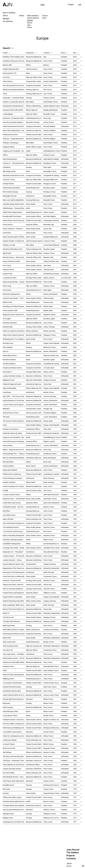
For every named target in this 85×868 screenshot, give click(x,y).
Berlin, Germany (49, 478)
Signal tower (7, 253)
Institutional (30, 196)
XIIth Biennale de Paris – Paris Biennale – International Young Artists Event (14, 777)
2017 (75, 122)
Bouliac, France (49, 642)
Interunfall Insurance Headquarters (14, 441)
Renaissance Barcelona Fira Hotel (14, 175)
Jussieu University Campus (12, 769)
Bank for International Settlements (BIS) (14, 458)
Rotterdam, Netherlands (52, 613)
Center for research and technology (14, 331)
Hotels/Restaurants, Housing (35, 290)
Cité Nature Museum (10, 323)
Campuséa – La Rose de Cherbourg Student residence (14, 98)
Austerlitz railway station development (14, 204)
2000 (75, 392)
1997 (75, 474)
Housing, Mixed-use (33, 200)
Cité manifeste (8, 347)
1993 (75, 503)
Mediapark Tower (9, 380)
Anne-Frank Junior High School (13, 781)
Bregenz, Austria (49, 441)
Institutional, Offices (33, 429)
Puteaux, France (49, 98)
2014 (75, 143)
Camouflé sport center (10, 711)
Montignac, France (50, 163)
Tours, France (48, 511)
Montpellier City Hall (10, 196)
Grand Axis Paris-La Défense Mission (14, 576)
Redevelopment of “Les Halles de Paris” (14, 339)
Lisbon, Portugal (49, 327)
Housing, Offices (31, 441)
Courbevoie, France (50, 576)
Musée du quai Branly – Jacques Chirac (14, 282)
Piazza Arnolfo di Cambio (11, 261)
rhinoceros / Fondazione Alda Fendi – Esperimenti (14, 118)
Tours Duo (6, 77)
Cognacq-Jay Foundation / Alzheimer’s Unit (14, 151)
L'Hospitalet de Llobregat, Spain (52, 175)
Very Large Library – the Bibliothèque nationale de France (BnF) (14, 654)
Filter (42, 5)
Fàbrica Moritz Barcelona (11, 188)
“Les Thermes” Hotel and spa (13, 531)
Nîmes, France (48, 540)
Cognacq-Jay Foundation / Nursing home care (14, 437)
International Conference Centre (14, 634)
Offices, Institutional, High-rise (35, 752)
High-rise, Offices (32, 114)
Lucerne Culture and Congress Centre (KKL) (14, 405)
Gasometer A (7, 372)
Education (29, 699)
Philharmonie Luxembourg (12, 474)
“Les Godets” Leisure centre (12, 732)
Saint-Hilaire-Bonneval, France (52, 495)
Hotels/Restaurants (33, 188)
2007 (75, 257)
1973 (75, 814)
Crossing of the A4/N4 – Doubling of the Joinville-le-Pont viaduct (14, 548)
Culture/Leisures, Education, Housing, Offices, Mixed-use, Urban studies (35, 490)
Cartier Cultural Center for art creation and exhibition (14, 695)
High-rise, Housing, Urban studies (35, 646)
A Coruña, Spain (49, 368)
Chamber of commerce (11, 429)
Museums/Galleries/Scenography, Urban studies (35, 658)
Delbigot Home (8, 818)
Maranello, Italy (49, 225)
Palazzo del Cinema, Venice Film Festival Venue (14, 585)
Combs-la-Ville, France (51, 683)
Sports (28, 360)
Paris (44, 18)
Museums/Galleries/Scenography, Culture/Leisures (35, 736)
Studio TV (6, 613)
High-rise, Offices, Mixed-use (35, 180)
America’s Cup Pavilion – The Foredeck (14, 298)
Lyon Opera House (9, 515)
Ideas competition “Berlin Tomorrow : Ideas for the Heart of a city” (14, 605)
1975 (75, 805)
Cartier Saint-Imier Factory (12, 503)
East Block (6, 511)
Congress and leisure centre (12, 368)
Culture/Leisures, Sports (34, 241)
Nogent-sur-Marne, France (52, 720)
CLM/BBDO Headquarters (12, 544)
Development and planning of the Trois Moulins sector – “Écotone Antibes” (14, 106)
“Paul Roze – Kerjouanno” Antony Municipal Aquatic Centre (14, 760)
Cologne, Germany (50, 380)
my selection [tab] (8, 21)
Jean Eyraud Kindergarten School (14, 810)
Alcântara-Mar (8, 327)
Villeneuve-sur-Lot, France (52, 818)
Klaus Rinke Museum (10, 159)
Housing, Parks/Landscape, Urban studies (35, 580)
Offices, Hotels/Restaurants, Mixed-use (35, 106)
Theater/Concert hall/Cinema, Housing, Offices (35, 613)
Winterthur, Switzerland (51, 568)
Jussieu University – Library (12, 560)
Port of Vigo (7, 265)
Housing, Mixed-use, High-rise (35, 94)
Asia (29, 25)
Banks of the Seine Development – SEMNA (14, 535)
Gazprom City (7, 274)
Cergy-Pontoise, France (51, 793)
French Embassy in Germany (13, 478)
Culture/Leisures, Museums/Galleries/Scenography (35, 724)
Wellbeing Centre (8, 679)
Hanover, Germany (50, 396)
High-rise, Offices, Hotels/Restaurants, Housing (35, 253)
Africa (30, 23)
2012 (75, 159)
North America (33, 16)
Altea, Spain (47, 290)
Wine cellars (30, 102)
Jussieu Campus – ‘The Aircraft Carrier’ (14, 556)
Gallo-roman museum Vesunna (13, 335)
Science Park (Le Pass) (11, 413)
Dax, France (47, 531)
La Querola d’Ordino (10, 278)
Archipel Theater (8, 184)
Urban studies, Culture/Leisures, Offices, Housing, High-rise (35, 270)
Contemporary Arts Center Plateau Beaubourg (14, 822)
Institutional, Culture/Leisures (35, 805)
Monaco (46, 65)
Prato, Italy (47, 429)
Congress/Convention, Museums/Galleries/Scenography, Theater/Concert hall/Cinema (35, 405)
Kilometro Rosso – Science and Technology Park (14, 257)
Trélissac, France (49, 810)
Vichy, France (48, 679)
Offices (28, 65)
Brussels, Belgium (49, 126)
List (80, 4)
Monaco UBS (7, 65)
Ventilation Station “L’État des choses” (14, 720)
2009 (75, 216)
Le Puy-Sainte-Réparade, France (52, 245)
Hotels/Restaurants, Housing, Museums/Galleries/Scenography (35, 118)
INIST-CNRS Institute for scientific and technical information (14, 630)
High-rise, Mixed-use (33, 666)
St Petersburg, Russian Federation (52, 274)
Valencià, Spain (49, 270)
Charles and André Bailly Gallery (14, 662)
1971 (75, 822)
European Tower (8, 666)
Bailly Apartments (9, 625)
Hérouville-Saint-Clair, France (52, 552)
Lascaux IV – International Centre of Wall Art (14, 163)
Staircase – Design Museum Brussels (14, 139)
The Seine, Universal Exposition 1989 (14, 756)
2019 (75, 81)
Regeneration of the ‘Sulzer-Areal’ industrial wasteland (14, 568)
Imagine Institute (9, 147)
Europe (30, 20)
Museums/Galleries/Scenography (35, 57)
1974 (75, 810)
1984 (75, 732)
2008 (75, 241)
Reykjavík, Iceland (49, 315)
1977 (75, 797)
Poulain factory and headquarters (14, 593)
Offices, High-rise (32, 110)
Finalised (64, 57)
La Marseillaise (8, 114)
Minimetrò (6, 409)
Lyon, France (48, 94)
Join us (69, 863)
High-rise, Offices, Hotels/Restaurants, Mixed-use (35, 77)
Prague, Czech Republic (51, 343)
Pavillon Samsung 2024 (11, 69)
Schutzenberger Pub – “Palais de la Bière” (14, 454)
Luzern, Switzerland (50, 405)
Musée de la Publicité (10, 470)
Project (6, 53)
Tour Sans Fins (8, 650)
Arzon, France (48, 760)
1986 (75, 711)
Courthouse (7, 392)
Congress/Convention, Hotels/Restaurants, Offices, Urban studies (35, 364)
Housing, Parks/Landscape (35, 278)
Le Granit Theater (9, 744)
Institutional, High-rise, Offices (35, 130)
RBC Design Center (9, 171)
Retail (28, 73)
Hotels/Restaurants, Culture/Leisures (35, 679)
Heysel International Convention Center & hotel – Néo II (14, 126)
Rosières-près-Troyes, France (52, 785)
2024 (75, 65)
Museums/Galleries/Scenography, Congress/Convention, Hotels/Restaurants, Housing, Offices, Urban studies (35, 568)
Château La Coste (9, 245)
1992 (75, 527)
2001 (75, 360)
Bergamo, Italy (48, 257)
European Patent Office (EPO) (13, 110)
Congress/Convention (33, 85)
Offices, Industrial (32, 331)
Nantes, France (49, 392)
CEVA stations (8, 81)
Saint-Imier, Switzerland (51, 503)
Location (48, 53)
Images (71, 4)
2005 (75, 298)
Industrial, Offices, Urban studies (35, 257)
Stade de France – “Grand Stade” (14, 499)
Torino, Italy (47, 384)
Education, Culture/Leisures (35, 760)
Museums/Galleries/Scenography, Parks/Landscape (35, 163)
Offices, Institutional (33, 630)
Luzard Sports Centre (10, 715)
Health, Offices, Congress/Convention (35, 147)
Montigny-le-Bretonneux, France (52, 728)
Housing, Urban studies (34, 327)
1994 (75, 486)
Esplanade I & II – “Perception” (13, 552)
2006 (75, 274)
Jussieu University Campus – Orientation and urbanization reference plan (14, 376)
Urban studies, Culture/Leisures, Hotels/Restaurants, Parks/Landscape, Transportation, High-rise (35, 265)
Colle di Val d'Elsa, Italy (51, 261)
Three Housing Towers (10, 646)
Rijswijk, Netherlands (50, 110)
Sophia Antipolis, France (52, 106)
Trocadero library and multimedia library (14, 805)
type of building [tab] (9, 13)
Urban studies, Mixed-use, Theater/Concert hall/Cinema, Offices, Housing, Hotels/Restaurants (35, 425)
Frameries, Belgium (50, 413)
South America (33, 18)
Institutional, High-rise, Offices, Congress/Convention (35, 384)
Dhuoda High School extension (13, 699)
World (22, 16)
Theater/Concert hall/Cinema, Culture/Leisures (35, 683)
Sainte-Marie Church (10, 355)
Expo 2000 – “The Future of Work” (14, 396)
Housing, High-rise (32, 90)
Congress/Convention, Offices (35, 634)
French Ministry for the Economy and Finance (14, 765)
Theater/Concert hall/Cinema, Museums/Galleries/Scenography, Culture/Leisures (35, 433)
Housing (29, 98)
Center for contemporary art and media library (14, 736)
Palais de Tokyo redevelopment (13, 675)
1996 (75, 478)
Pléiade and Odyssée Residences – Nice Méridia (14, 90)
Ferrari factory (8, 225)
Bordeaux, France (49, 192)
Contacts (71, 858)
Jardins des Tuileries (10, 740)
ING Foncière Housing (10, 192)
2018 (75, 98)
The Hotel (6, 417)
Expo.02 (6, 351)
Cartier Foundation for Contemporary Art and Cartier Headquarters (14, 486)
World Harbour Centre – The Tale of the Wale (14, 658)
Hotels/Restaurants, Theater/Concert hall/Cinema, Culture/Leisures (35, 445)
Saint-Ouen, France (50, 687)
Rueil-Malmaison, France (52, 151)
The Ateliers (73, 853)
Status (64, 53)
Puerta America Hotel (10, 310)
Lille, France (47, 490)
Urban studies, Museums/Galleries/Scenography (35, 527)
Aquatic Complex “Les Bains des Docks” (14, 241)
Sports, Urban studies (33, 499)
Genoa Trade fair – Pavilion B (13, 229)
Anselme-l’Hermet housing (12, 687)
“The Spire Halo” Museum (11, 621)
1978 (75, 789)
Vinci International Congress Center (14, 523)
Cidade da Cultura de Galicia (12, 433)
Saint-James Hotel (9, 642)
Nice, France (48, 90)
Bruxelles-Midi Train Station (12, 216)
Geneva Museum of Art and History (14, 400)
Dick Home (6, 789)
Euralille (5, 490)
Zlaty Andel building (9, 388)
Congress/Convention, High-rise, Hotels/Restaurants (35, 175)
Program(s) (31, 53)
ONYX (5, 670)
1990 (75, 601)
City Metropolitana (9, 364)
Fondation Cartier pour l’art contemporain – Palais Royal (14, 61)
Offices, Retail (31, 482)
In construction (66, 278)
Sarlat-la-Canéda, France (52, 355)
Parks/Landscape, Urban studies (35, 249)
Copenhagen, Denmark (51, 220)
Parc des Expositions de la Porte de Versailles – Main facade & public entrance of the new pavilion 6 (14, 85)
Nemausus (6, 703)
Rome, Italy (47, 118)
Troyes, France (48, 789)
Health (28, 151)
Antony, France (49, 122)
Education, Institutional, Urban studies (35, 376)
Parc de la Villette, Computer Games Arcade (14, 724)
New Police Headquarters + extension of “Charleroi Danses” (14, 130)
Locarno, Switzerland (51, 445)
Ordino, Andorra (49, 278)
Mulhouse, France (49, 347)
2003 (75, 327)
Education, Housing (33, 122)
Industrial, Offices (32, 225)
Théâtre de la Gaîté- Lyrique (12, 797)
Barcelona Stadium (9, 360)
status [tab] (5, 15)
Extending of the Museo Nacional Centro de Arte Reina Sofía (14, 306)
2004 (75, 323)
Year (76, 53)
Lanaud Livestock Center (11, 495)
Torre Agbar (7, 319)
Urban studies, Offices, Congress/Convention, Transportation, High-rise (35, 216)
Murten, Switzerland (50, 351)
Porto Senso (7, 290)
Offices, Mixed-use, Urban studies (35, 388)
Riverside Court (8, 343)
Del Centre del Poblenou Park (13, 249)
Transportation (31, 564)
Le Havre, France (49, 241)
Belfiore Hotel (7, 302)
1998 (75, 458)
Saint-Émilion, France (51, 102)
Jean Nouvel (73, 850)
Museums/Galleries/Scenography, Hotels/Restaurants (35, 306)
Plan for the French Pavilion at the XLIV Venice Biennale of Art (14, 609)
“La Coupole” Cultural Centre (13, 683)
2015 (75, 126)
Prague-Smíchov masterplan (13, 597)
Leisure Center (8, 445)
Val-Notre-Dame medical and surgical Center (14, 801)
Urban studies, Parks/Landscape (35, 548)
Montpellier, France (50, 171)
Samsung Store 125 (10, 73)
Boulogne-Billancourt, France (52, 180)
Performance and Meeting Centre (14, 728)
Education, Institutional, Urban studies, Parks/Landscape (35, 769)
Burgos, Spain (48, 421)
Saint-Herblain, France (51, 670)
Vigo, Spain (47, 265)
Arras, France (48, 323)
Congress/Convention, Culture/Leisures (35, 368)
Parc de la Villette (9, 773)
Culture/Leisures (32, 69)
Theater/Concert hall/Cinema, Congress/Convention (35, 728)
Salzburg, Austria (49, 621)
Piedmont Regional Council (12, 384)
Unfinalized (65, 106)
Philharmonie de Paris (10, 135)
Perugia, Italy (48, 409)
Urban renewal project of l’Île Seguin (14, 237)
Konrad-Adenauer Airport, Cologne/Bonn (14, 564)
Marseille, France (49, 114)
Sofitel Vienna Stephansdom (12, 212)
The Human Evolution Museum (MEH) (14, 421)
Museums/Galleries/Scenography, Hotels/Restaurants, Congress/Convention (35, 421)
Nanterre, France (49, 535)
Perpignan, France (50, 184)
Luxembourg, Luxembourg (52, 474)
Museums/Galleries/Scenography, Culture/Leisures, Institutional (35, 822)
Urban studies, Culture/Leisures (35, 720)
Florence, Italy (48, 302)
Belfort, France (48, 744)
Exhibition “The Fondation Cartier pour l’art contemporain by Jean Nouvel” (14, 57)
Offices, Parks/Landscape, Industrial (35, 601)
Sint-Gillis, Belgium (50, 216)
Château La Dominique (11, 143)
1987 (75, 683)
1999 (75, 425)
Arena (5, 425)
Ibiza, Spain (47, 167)
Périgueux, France (50, 335)
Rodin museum (8, 707)
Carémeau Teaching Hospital (13, 540)
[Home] (7, 3)
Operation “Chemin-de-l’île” (12, 580)
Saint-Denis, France (50, 499)
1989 (75, 617)
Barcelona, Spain (49, 188)
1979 (75, 785)
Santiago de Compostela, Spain (52, 433)
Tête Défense (7, 752)
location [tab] (6, 18)
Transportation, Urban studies (35, 81)
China (30, 27)
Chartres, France (49, 527)
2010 (75, 204)
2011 (75, 180)
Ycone (5, 94)
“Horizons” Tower (9, 180)
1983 (75, 748)
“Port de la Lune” (8, 617)
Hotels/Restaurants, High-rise (35, 212)
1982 (75, 760)
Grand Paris (7, 233)
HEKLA (5, 155)
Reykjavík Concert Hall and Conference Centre (14, 315)
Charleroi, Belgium (50, 130)
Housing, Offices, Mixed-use (35, 372)
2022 (75, 77)
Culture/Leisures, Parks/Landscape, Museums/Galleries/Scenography (35, 413)
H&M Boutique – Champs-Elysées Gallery (14, 208)
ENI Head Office (8, 462)
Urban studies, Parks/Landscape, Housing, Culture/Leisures (35, 535)
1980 (75, 781)
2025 (75, 57)
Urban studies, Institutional (35, 298)
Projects (71, 856)
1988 (75, 662)
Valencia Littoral (8, 270)
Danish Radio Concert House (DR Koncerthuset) (14, 220)
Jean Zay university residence (13, 122)
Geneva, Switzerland (50, 81)
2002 (75, 347)
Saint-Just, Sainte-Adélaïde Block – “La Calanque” (14, 200)
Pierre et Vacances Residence (13, 589)
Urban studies (31, 204)
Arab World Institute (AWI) (12, 691)
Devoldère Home (8, 785)
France (45, 16)
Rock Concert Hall (9, 748)
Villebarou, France (50, 593)
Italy (45, 57)
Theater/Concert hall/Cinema (35, 135)
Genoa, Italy (47, 229)
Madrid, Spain (48, 306)
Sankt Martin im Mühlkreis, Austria (52, 159)
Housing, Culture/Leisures (35, 589)
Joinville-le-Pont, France (52, 548)
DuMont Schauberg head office (13, 601)
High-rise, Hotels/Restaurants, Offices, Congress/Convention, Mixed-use (35, 380)
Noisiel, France (48, 715)
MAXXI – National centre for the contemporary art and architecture (14, 450)
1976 (75, 801)
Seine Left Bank (8, 519)
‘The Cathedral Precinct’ (11, 527)
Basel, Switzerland (50, 458)
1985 (75, 724)
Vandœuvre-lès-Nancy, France (52, 630)
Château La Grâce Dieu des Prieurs (14, 102)
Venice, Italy (47, 585)
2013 (75, 151)
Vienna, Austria (49, 212)
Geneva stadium (8, 466)
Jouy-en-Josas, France (51, 695)
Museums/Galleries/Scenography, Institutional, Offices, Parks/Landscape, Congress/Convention (35, 282)
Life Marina (7, 167)
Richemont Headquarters (11, 294)
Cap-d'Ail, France (49, 589)
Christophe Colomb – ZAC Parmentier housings (14, 507)
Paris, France (48, 61)
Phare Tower (7, 286)
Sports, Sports (31, 466)
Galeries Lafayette (9, 482)
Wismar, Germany (49, 331)
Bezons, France (49, 507)
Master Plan (7, 638)
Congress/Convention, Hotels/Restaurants (35, 126)
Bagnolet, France (49, 748)
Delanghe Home (8, 814)
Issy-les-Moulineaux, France (52, 544)
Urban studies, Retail (33, 229)
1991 (75, 576)
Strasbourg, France (50, 454)
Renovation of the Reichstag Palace (14, 572)
